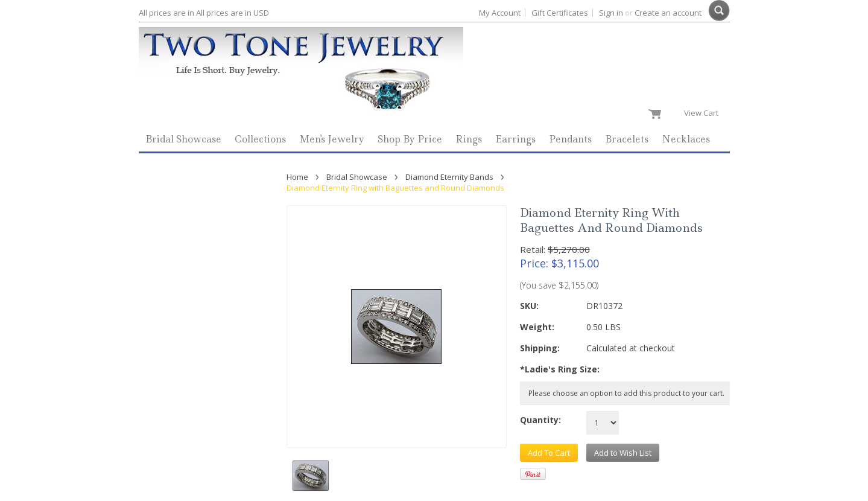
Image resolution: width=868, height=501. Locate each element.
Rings (469, 139)
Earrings (515, 139)
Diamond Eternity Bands (449, 177)
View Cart (704, 113)
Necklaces (686, 139)
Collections (260, 139)
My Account (500, 13)
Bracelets (627, 139)
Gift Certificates (560, 13)
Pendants (570, 139)
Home (297, 177)
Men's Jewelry (332, 139)
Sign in (611, 13)
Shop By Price (410, 139)
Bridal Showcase (183, 139)
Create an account (668, 13)
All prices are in (233, 13)
